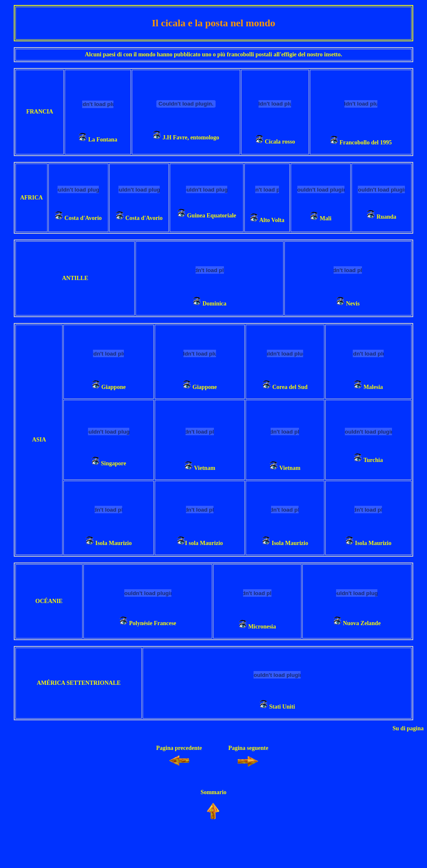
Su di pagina (408, 728)
